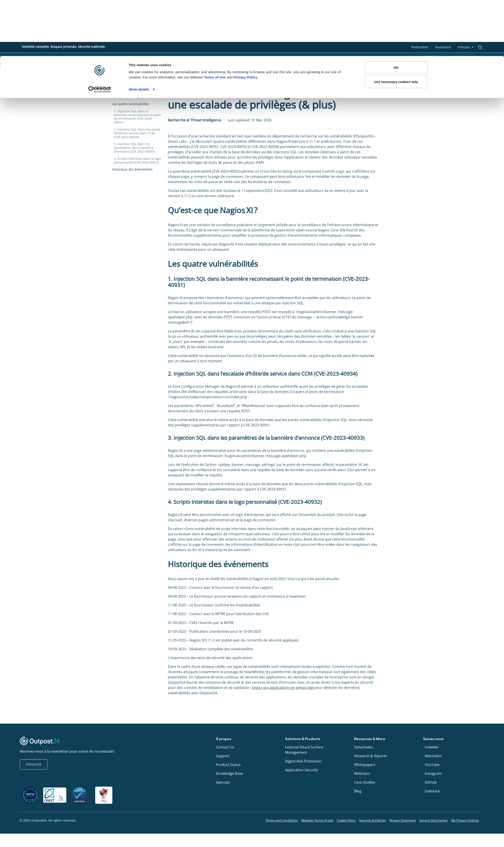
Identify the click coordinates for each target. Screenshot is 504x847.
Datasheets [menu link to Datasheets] (364, 747)
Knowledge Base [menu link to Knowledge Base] (229, 773)
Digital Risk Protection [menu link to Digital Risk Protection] (303, 761)
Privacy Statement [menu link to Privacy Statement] (403, 820)
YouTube (432, 765)
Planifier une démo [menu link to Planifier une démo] (462, 60)
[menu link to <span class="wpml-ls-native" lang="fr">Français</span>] (466, 47)
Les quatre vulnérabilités (131, 104)
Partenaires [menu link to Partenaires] (420, 47)
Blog (115, 78)
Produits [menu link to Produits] (328, 60)
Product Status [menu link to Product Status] (228, 765)
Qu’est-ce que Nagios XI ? (131, 97)
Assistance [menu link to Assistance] (443, 47)
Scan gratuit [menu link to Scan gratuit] (422, 60)
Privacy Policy (246, 21)
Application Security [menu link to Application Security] (301, 770)
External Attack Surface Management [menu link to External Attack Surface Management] (304, 750)
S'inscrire (34, 764)
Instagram (433, 773)
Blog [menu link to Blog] (358, 791)
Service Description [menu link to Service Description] (433, 820)
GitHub (431, 782)
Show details (139, 33)
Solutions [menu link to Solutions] (299, 60)
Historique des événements (133, 169)
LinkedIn (432, 747)
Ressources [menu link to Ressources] (359, 60)
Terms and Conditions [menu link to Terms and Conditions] (282, 820)
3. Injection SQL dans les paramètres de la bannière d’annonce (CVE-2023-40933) (135, 148)
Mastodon (433, 756)
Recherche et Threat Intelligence (147, 78)
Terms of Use (215, 21)
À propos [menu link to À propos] (391, 60)
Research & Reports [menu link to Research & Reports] (371, 756)
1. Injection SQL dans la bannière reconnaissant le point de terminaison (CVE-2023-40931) (137, 117)
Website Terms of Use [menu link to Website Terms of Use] (317, 820)
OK (396, 12)
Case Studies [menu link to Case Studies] (365, 782)
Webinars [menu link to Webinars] (362, 773)
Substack (432, 791)
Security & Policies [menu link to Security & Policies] (373, 820)
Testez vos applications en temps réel (282, 688)
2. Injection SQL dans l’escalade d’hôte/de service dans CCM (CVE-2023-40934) (137, 133)
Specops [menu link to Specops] (223, 782)
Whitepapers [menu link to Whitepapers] (365, 765)
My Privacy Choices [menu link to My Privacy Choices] (465, 820)
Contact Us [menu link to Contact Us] (225, 747)
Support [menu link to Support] (223, 756)
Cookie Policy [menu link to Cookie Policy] (346, 820)
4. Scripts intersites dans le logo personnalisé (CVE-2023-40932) (137, 160)
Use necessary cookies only (396, 26)
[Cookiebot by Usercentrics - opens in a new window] (100, 33)
